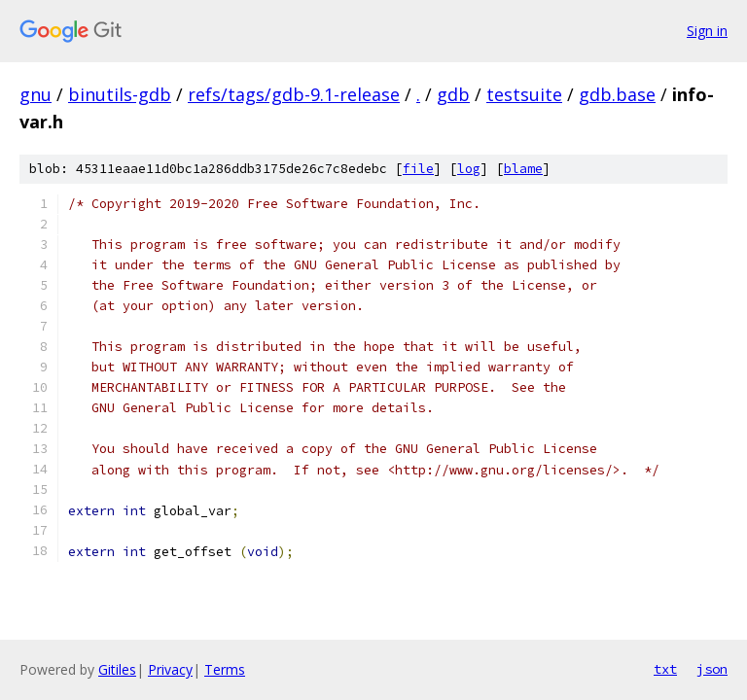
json (712, 669)
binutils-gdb (120, 94)
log (469, 169)
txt (665, 669)
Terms (225, 669)
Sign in (707, 31)
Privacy (170, 669)
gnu (36, 94)
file (418, 169)
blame (523, 169)
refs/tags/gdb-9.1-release (294, 94)
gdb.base (617, 94)
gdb (453, 94)
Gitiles (117, 669)
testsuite (524, 94)
